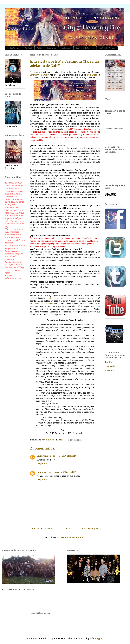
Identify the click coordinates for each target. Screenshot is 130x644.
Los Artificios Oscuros (107, 48)
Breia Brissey (92, 75)
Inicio (68, 529)
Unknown (42, 456)
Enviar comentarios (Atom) (72, 537)
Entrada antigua (90, 529)
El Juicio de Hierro (54, 298)
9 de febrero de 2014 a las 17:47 (62, 472)
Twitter (40, 48)
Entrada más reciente (43, 529)
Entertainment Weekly (40, 75)
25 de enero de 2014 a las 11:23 (62, 456)
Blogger (98, 638)
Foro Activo (52, 48)
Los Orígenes (66, 48)
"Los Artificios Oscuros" (43, 304)
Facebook (28, 48)
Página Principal (13, 48)
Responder (42, 464)
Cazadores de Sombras (85, 48)
